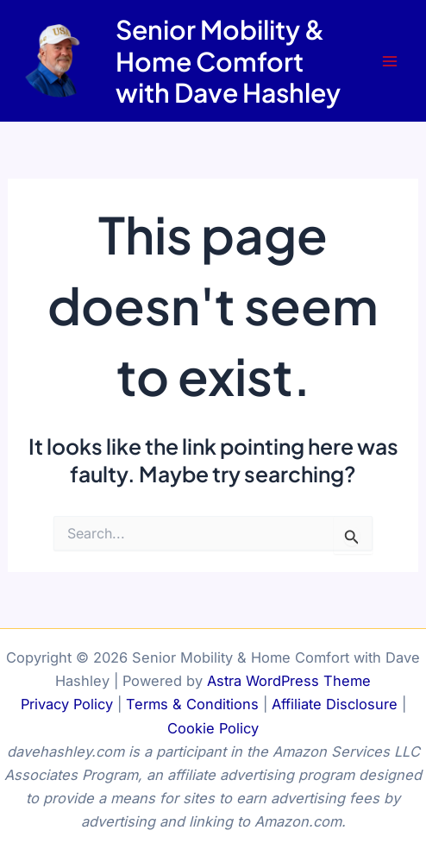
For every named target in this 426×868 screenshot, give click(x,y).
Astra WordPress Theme (289, 681)
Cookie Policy (213, 728)
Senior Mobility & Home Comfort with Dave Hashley (228, 60)
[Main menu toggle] (389, 61)
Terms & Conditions (192, 704)
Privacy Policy (67, 704)
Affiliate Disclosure (335, 704)
